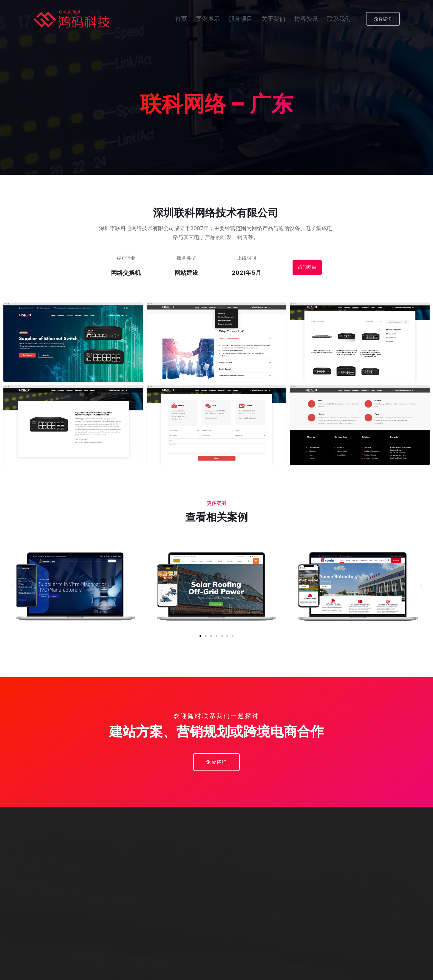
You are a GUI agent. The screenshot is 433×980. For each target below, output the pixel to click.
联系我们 (339, 19)
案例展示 (208, 19)
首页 (181, 19)
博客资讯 (306, 19)
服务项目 (241, 19)
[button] (200, 636)
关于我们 (273, 19)
